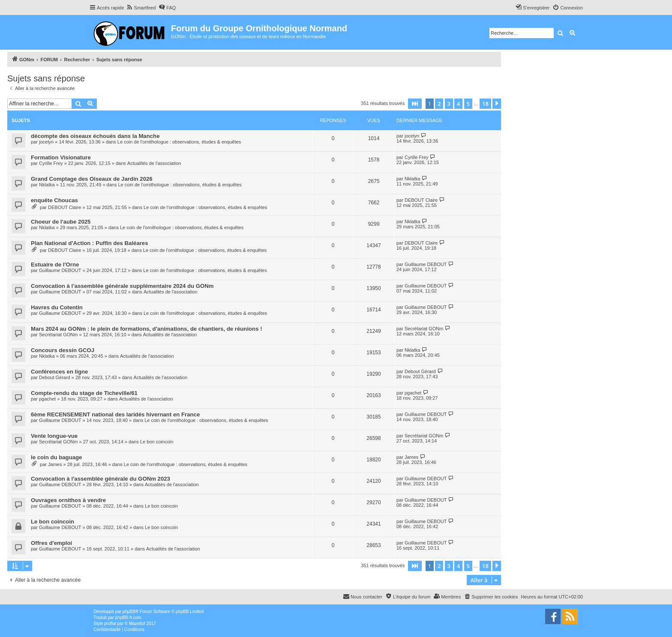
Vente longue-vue (54, 436)
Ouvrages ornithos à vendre (68, 500)
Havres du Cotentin (57, 307)
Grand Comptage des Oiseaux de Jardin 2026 (92, 179)
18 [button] (485, 104)
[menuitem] (141, 8)
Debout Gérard (55, 377)
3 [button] (449, 104)
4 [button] (458, 104)
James (55, 464)
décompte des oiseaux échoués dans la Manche (95, 136)
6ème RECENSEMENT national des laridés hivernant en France (115, 414)
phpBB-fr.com (128, 618)
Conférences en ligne (59, 372)
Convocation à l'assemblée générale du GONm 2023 (100, 479)
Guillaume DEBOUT (60, 270)
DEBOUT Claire (64, 207)
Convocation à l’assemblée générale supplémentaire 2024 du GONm (122, 286)
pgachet (47, 399)
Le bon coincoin (157, 442)
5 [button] (468, 104)
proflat (110, 624)
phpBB (129, 612)
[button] (415, 104)
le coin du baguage (56, 457)
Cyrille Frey (51, 163)
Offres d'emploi (51, 543)
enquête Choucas (54, 200)
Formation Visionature (61, 157)
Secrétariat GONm (58, 335)
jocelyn (46, 142)
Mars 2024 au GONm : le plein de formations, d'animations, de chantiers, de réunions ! (147, 329)
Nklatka (47, 185)
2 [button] (439, 104)
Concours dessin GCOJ (63, 350)
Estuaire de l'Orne (55, 265)
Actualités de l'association (154, 163)
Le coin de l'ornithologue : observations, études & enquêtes (179, 142)
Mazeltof (137, 624)
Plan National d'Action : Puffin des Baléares (90, 243)
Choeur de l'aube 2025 (61, 222)
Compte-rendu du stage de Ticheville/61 (84, 393)
